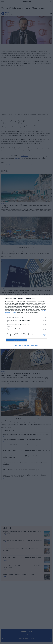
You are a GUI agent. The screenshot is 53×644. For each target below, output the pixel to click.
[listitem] (27, 317)
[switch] (45, 320)
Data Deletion (18, 346)
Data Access (26, 346)
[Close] (50, 298)
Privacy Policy (34, 346)
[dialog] (26, 322)
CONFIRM (17, 340)
